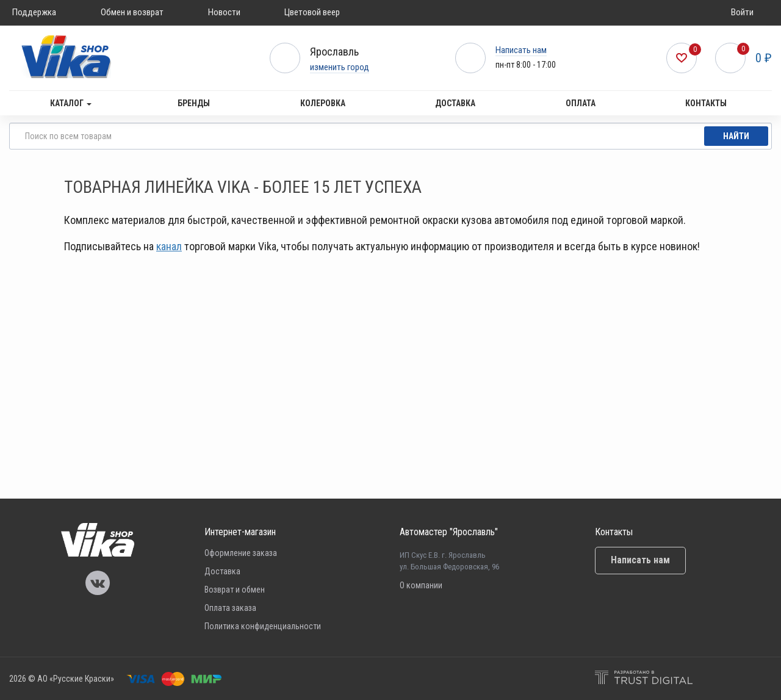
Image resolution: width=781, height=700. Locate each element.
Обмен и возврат (132, 12)
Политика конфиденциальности (263, 626)
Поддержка (34, 12)
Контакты (706, 103)
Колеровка (323, 103)
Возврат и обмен (235, 590)
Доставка (455, 103)
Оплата (581, 103)
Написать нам (521, 50)
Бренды (194, 103)
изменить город (340, 67)
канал (169, 246)
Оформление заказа (241, 553)
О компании (421, 585)
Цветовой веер (312, 12)
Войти (742, 12)
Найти (736, 136)
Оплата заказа (230, 608)
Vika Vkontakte (98, 583)
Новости (224, 12)
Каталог (71, 103)
